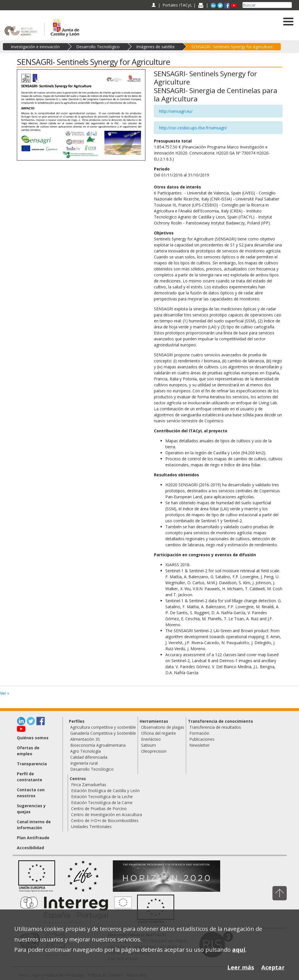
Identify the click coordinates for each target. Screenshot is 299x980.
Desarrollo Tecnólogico (92, 769)
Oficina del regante (158, 733)
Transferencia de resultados (215, 727)
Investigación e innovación (35, 47)
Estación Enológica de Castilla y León (105, 791)
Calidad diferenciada (89, 757)
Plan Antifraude (33, 838)
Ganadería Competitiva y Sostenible (103, 733)
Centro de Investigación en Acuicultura (107, 815)
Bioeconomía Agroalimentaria (98, 745)
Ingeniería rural (84, 763)
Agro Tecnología (86, 751)
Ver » (5, 693)
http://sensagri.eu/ (176, 111)
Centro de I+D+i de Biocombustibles (105, 821)
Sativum (149, 745)
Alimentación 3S (85, 739)
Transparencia (32, 764)
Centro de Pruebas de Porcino (99, 809)
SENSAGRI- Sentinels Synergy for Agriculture (232, 47)
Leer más (241, 967)
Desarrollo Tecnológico (98, 47)
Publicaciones (202, 739)
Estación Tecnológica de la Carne (102, 803)
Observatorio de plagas (163, 727)
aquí (239, 950)
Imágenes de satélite (155, 47)
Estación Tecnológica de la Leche (102, 797)
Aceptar (273, 967)
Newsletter (199, 745)
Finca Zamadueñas (89, 785)
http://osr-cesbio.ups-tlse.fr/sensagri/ (193, 128)
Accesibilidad (30, 848)
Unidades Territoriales (91, 827)
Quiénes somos (33, 738)
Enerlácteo (151, 739)
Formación (199, 733)
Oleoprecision (154, 751)
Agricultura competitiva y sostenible (103, 727)
